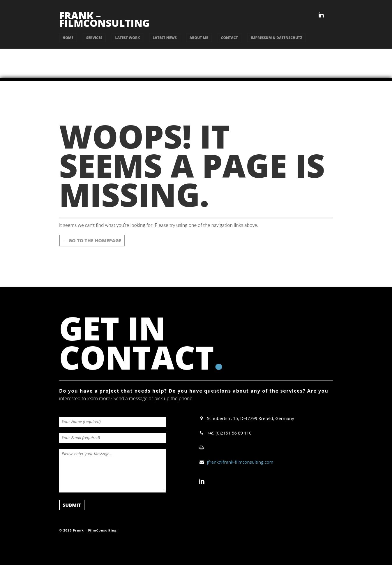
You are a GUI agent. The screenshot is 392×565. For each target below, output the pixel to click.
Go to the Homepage (92, 241)
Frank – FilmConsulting (104, 19)
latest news (165, 38)
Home (68, 38)
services (94, 38)
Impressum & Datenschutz (277, 38)
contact (229, 38)
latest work (127, 38)
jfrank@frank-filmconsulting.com (240, 462)
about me (199, 38)
